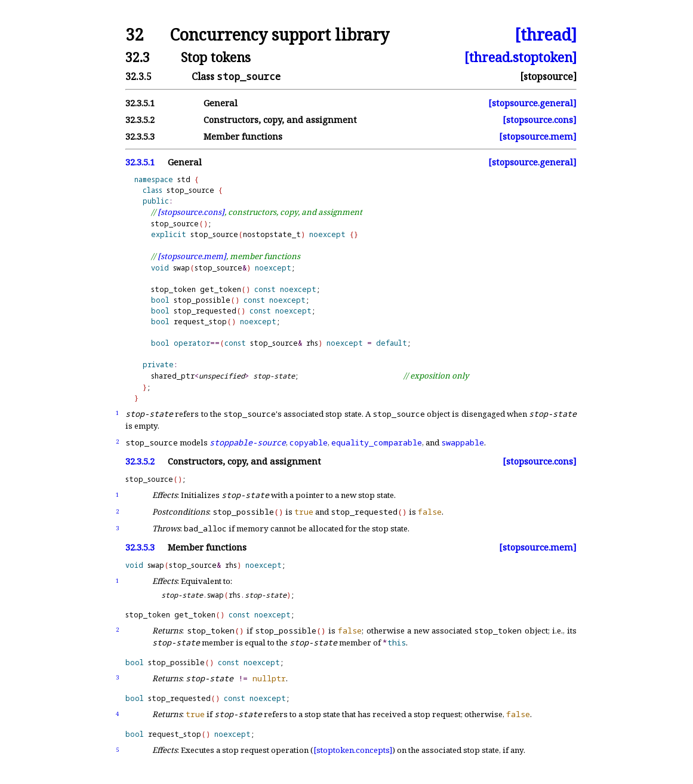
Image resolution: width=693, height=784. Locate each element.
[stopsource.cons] (540, 120)
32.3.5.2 (140, 120)
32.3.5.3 (140, 136)
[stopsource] (548, 76)
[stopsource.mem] (538, 136)
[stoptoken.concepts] (353, 750)
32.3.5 (138, 76)
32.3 (138, 57)
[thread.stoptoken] (520, 57)
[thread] (546, 35)
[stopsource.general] (532, 103)
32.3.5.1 (140, 103)
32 (134, 35)
